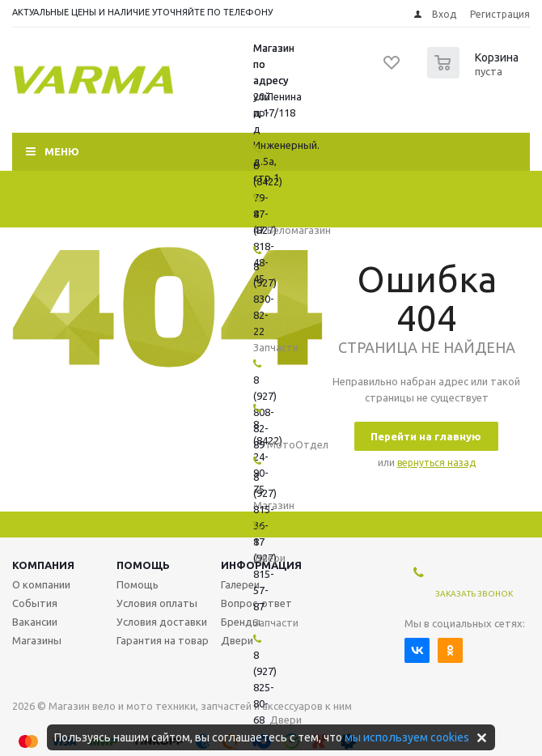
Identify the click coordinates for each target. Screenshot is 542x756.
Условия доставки (162, 622)
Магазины (37, 640)
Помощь (143, 565)
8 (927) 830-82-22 (265, 299)
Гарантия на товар (163, 640)
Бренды (241, 622)
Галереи (240, 584)
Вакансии (35, 622)
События (35, 603)
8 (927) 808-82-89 (265, 412)
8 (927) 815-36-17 (265, 509)
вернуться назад (436, 463)
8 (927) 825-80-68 (265, 687)
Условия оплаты (157, 603)
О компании (41, 584)
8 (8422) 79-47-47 (268, 197)
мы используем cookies (407, 737)
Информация (261, 565)
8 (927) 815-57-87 (265, 574)
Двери (237, 640)
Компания (43, 565)
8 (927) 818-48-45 (265, 246)
